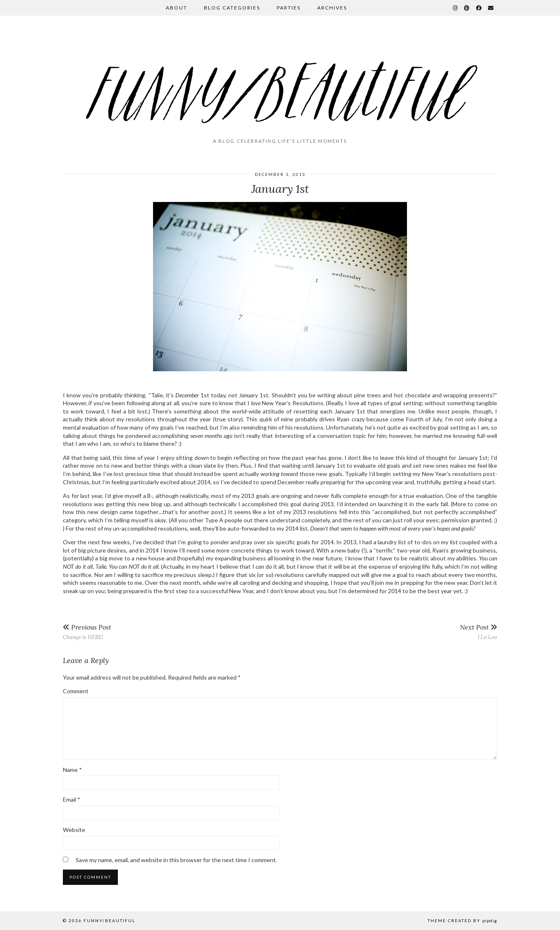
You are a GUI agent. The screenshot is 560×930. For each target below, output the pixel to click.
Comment (76, 691)
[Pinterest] (467, 8)
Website (74, 830)
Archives (332, 8)
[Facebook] (479, 8)
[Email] (491, 8)
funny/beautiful (109, 920)
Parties (289, 8)
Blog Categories (232, 8)
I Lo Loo (479, 632)
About (177, 8)
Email (72, 799)
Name (72, 770)
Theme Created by (462, 920)
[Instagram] (456, 8)
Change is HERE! (87, 632)
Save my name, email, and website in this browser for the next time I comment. (176, 860)
